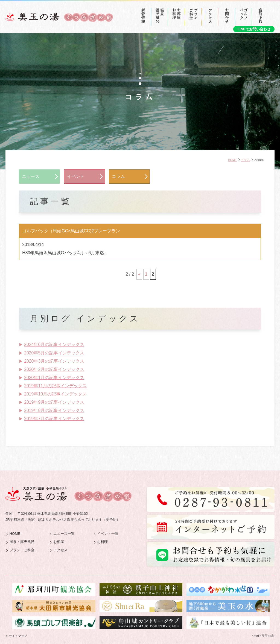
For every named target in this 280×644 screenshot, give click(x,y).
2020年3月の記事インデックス (54, 361)
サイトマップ (18, 636)
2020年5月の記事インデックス (54, 353)
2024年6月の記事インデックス (54, 344)
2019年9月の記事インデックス (54, 402)
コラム (118, 176)
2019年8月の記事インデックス (54, 410)
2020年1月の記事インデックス (54, 378)
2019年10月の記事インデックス (55, 394)
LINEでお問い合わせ (254, 29)
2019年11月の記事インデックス (55, 386)
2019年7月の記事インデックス (54, 419)
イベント (76, 176)
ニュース (31, 176)
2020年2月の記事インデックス (54, 369)
